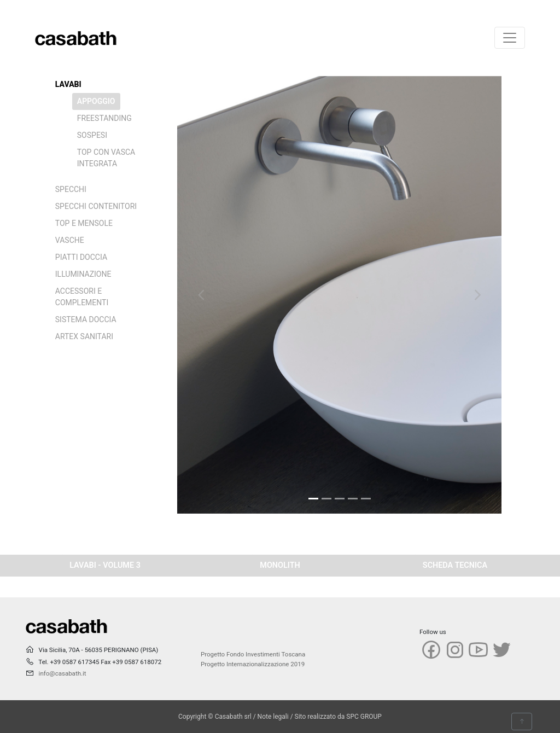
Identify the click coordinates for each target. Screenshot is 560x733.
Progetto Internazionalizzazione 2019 (253, 664)
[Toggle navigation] (510, 38)
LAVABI (68, 84)
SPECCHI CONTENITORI (96, 206)
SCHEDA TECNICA (455, 565)
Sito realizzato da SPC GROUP (338, 717)
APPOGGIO (96, 101)
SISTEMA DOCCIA (86, 319)
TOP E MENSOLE (84, 223)
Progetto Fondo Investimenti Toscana (253, 654)
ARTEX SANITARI (84, 336)
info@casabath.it (63, 673)
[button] (202, 295)
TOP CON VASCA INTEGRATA (106, 158)
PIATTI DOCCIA (81, 257)
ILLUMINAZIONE (83, 274)
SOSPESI (92, 135)
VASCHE (70, 240)
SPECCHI (71, 189)
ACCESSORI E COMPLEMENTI (82, 297)
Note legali (273, 717)
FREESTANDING (104, 118)
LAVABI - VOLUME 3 (105, 565)
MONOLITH (280, 565)
